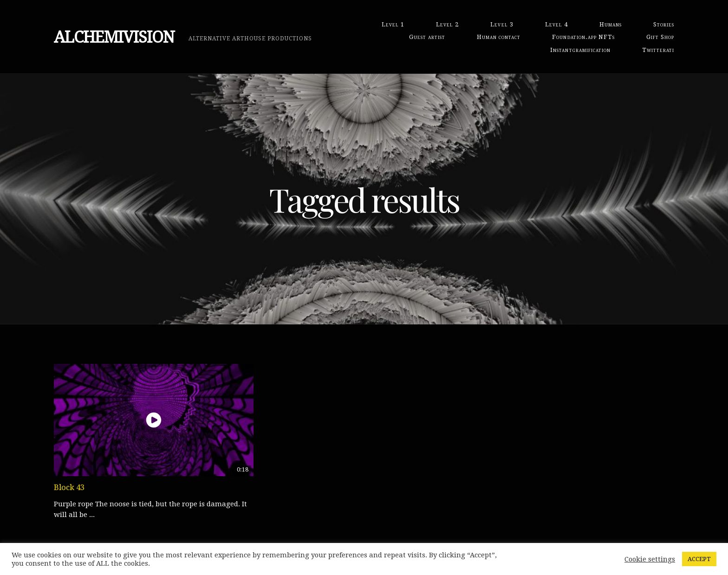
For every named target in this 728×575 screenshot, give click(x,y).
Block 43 (69, 487)
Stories (664, 24)
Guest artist (427, 37)
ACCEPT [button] (699, 559)
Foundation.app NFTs (583, 37)
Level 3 (502, 24)
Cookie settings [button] (650, 559)
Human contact (499, 37)
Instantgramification (580, 50)
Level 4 (556, 24)
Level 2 (447, 24)
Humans (611, 24)
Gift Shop (660, 37)
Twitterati (658, 50)
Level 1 (393, 24)
